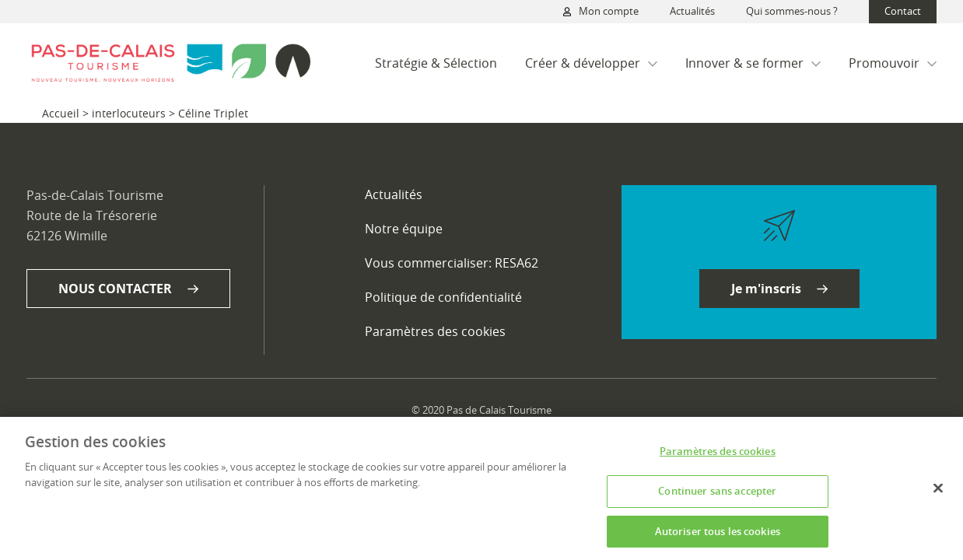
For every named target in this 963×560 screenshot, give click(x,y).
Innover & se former (753, 63)
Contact (903, 11)
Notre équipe (404, 229)
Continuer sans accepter (717, 495)
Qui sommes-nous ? (792, 11)
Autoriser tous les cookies (718, 536)
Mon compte (601, 12)
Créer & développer (591, 63)
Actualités (692, 11)
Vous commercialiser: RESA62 (452, 263)
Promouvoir (893, 63)
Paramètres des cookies (435, 332)
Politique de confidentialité (443, 297)
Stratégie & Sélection (436, 63)
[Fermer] (938, 493)
